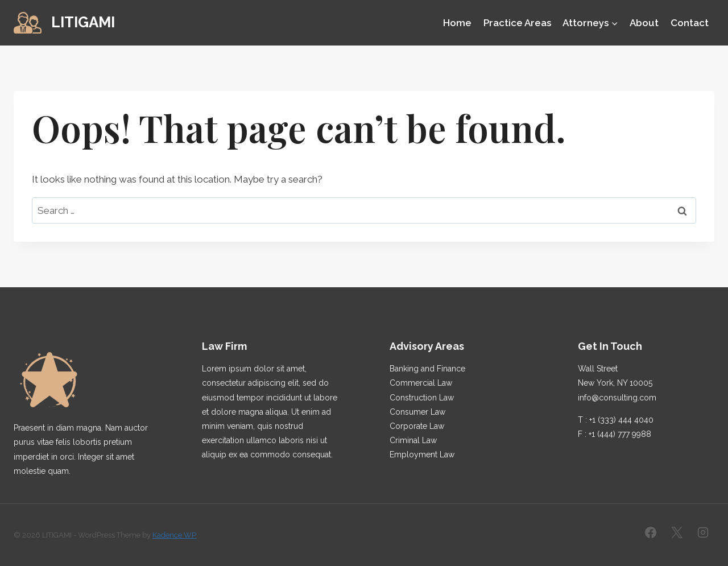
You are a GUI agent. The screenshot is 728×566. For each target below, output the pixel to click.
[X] (677, 532)
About (644, 23)
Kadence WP (174, 535)
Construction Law (422, 398)
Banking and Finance (427, 369)
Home (457, 23)
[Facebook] (651, 532)
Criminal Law (413, 440)
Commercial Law (421, 383)
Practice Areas (517, 23)
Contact (690, 23)
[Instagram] (703, 532)
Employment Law (422, 455)
